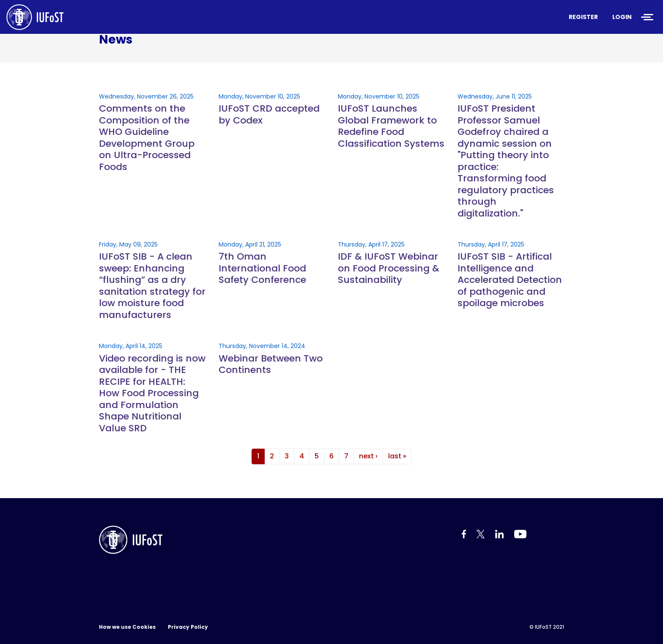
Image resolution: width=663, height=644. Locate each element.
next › (368, 456)
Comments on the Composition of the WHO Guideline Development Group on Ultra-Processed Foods (147, 138)
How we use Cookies (127, 627)
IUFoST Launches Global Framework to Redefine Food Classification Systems (391, 126)
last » (397, 456)
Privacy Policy (188, 627)
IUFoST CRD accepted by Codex (269, 114)
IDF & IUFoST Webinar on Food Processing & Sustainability (389, 268)
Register (583, 17)
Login (622, 17)
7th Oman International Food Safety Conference (262, 268)
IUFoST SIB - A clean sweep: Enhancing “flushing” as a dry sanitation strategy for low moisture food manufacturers (152, 286)
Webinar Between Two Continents (271, 364)
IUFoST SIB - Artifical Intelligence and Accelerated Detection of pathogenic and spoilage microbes (510, 280)
